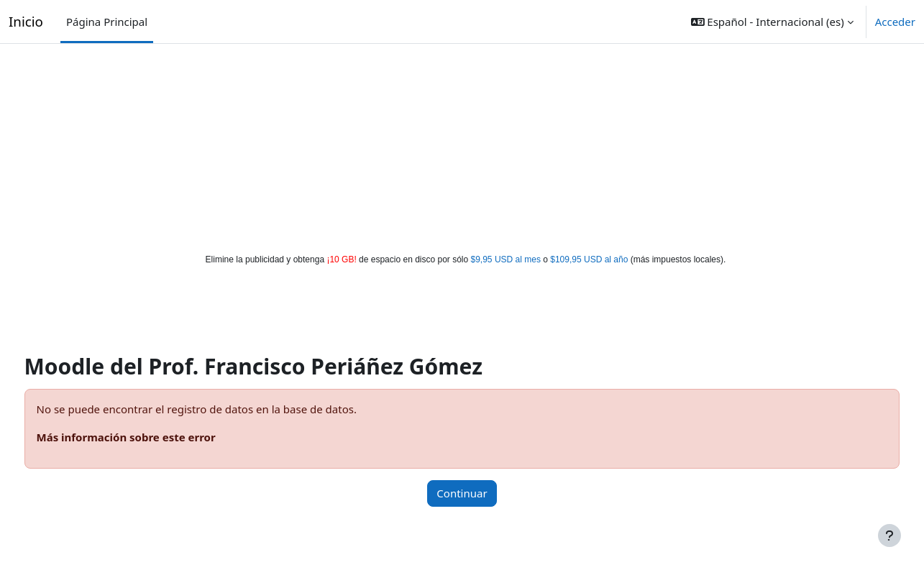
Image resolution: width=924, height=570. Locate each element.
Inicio (26, 21)
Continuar (462, 493)
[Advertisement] (462, 145)
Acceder (895, 22)
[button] (772, 22)
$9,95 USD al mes (506, 259)
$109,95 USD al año (589, 259)
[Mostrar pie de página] (889, 535)
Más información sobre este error (153, 437)
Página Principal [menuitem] (107, 22)
